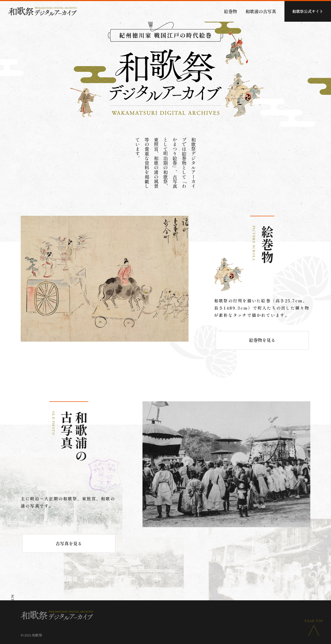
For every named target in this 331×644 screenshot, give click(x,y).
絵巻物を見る (262, 340)
